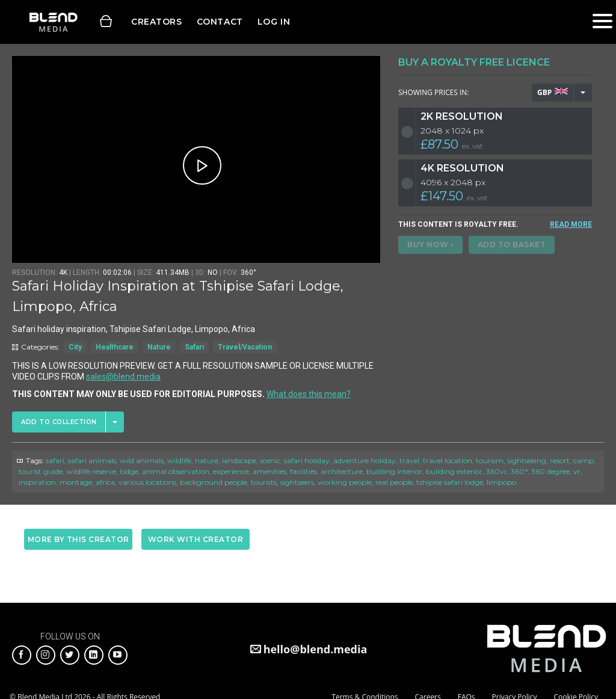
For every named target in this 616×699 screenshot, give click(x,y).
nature (207, 460)
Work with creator (196, 539)
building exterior (454, 471)
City (75, 347)
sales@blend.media (123, 377)
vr (577, 471)
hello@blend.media (316, 649)
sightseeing (527, 460)
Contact (220, 22)
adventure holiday (365, 460)
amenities (269, 471)
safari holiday (307, 460)
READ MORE (571, 224)
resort (560, 460)
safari (55, 460)
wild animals (142, 460)
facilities (303, 471)
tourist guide (41, 471)
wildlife (179, 460)
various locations (147, 482)
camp (584, 460)
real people (394, 482)
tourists (264, 482)
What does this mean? (309, 394)
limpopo (501, 482)
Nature (159, 347)
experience (231, 471)
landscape (239, 460)
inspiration (37, 482)
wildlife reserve (91, 471)
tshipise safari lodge (450, 482)
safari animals (92, 460)
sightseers (297, 482)
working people (345, 482)
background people (214, 482)
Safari (194, 347)
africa (105, 482)
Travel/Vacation (245, 347)
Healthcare (115, 347)
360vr (497, 471)
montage (76, 482)
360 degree (550, 471)
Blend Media (53, 22)
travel (409, 460)
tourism (490, 460)
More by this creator (79, 539)
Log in (274, 22)
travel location (448, 460)
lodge (129, 471)
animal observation (176, 471)
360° (519, 471)
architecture (342, 471)
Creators (157, 22)
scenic (270, 460)
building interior (394, 471)
